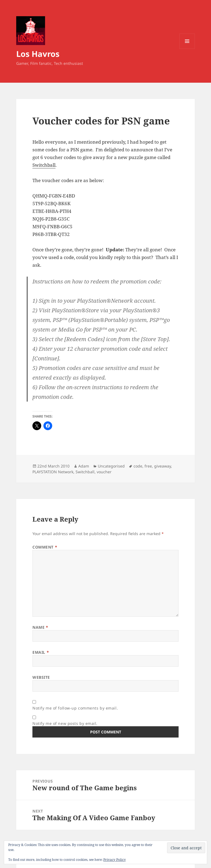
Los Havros (38, 54)
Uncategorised (111, 466)
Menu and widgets (187, 49)
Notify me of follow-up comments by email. (75, 708)
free (148, 466)
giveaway (163, 466)
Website (41, 677)
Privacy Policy (115, 860)
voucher (104, 472)
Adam (84, 466)
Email (41, 652)
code (138, 466)
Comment (45, 547)
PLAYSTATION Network (53, 472)
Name (40, 627)
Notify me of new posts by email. (65, 723)
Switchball (44, 165)
